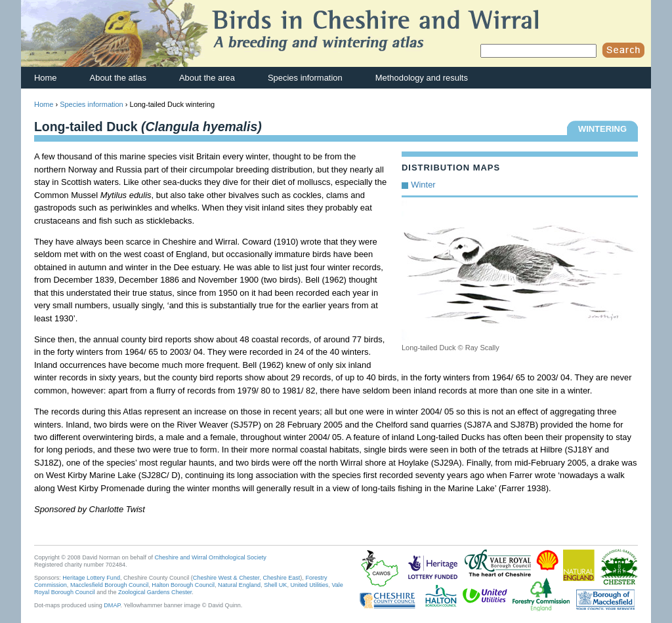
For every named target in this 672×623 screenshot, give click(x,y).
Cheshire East (281, 578)
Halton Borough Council (183, 585)
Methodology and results (422, 78)
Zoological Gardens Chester (155, 592)
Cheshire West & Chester (226, 578)
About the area (207, 78)
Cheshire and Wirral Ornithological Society (211, 557)
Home (46, 78)
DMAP (112, 605)
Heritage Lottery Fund (91, 578)
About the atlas (118, 78)
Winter (423, 185)
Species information (305, 78)
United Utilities (309, 585)
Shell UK (275, 585)
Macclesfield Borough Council (109, 585)
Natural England (239, 585)
